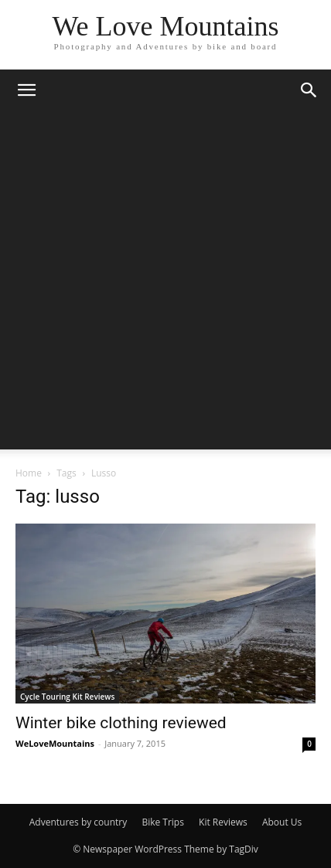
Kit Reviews (223, 822)
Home (29, 473)
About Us (282, 822)
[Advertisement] (165, 284)
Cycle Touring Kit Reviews (67, 697)
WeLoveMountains (55, 743)
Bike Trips (163, 822)
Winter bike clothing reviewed (121, 723)
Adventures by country (78, 822)
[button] (26, 90)
